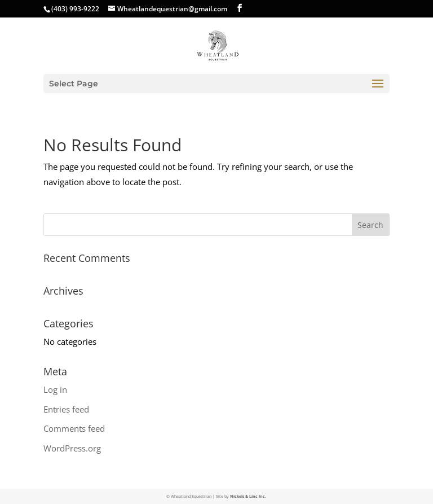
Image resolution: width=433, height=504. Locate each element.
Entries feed (66, 409)
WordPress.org (72, 448)
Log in (55, 389)
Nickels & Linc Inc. (248, 496)
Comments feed (74, 428)
